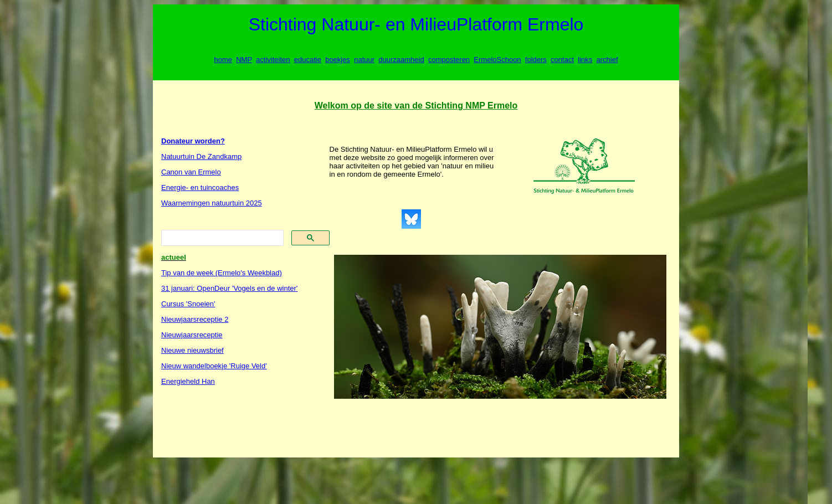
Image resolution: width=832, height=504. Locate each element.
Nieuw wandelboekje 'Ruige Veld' (214, 366)
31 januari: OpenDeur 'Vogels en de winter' (229, 288)
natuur (364, 60)
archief (607, 60)
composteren (449, 60)
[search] (221, 238)
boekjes (338, 60)
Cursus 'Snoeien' (188, 304)
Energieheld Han (188, 381)
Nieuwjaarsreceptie (192, 335)
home (223, 60)
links (585, 60)
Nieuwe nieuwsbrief (192, 350)
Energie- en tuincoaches (200, 187)
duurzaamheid (401, 60)
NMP (244, 60)
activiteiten (273, 60)
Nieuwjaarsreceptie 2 (195, 319)
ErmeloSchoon (497, 60)
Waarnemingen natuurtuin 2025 (212, 203)
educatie (308, 60)
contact (562, 60)
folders (536, 60)
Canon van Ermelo (191, 172)
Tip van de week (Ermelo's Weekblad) (222, 273)
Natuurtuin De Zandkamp (201, 156)
